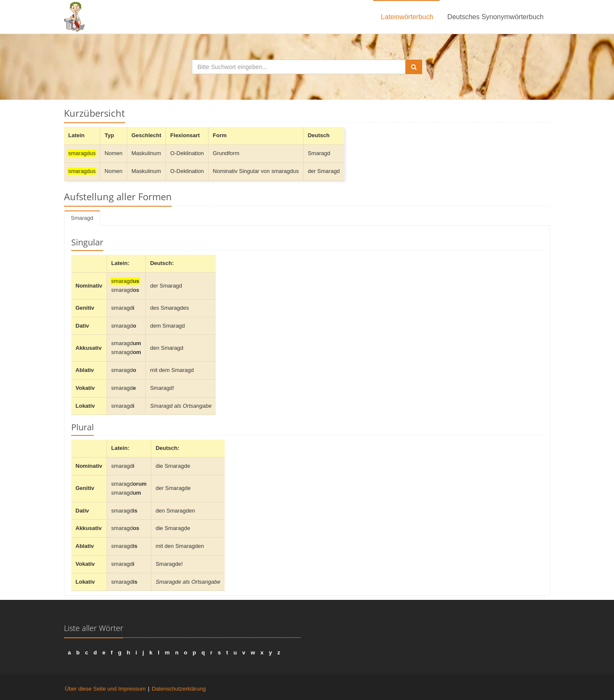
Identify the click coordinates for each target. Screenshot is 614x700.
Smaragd (82, 218)
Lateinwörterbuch (407, 17)
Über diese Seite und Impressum (105, 689)
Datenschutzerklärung (179, 689)
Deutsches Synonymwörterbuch (495, 17)
